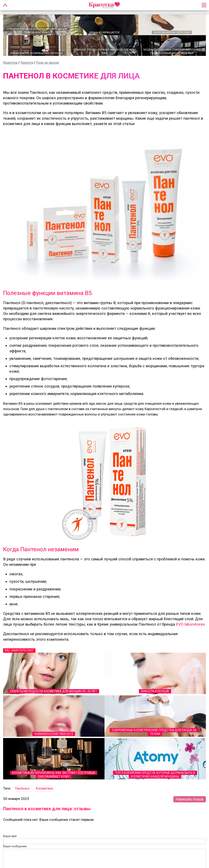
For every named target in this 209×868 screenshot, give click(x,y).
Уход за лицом (47, 62)
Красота (27, 62)
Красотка (10, 62)
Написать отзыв (190, 799)
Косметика (44, 788)
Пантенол (22, 788)
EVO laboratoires (190, 624)
